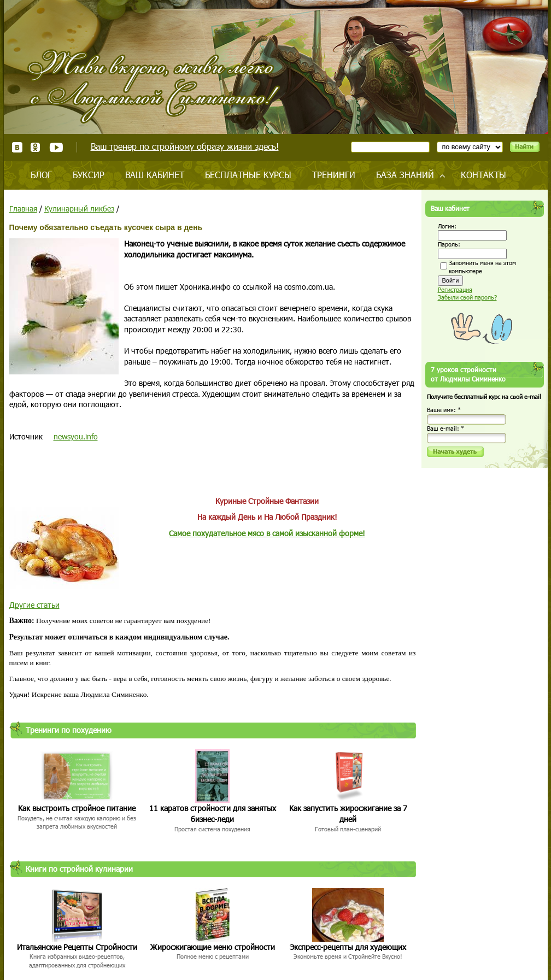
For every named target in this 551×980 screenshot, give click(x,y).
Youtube (56, 147)
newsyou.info (76, 436)
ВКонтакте (17, 147)
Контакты (483, 175)
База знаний (405, 175)
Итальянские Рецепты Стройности (77, 947)
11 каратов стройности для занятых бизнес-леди (213, 814)
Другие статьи (34, 605)
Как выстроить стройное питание (77, 808)
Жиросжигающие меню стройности (213, 947)
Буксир (89, 175)
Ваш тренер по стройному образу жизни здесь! (185, 146)
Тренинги (334, 175)
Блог (41, 175)
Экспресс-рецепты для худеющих (348, 947)
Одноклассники (36, 147)
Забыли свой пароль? (467, 297)
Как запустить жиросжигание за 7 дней (348, 814)
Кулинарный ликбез (79, 209)
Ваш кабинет (155, 175)
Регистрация (455, 289)
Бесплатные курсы (248, 175)
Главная (23, 209)
